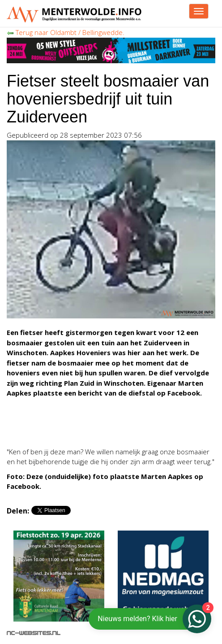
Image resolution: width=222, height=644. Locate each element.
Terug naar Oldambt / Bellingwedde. (66, 32)
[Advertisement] (78, 428)
